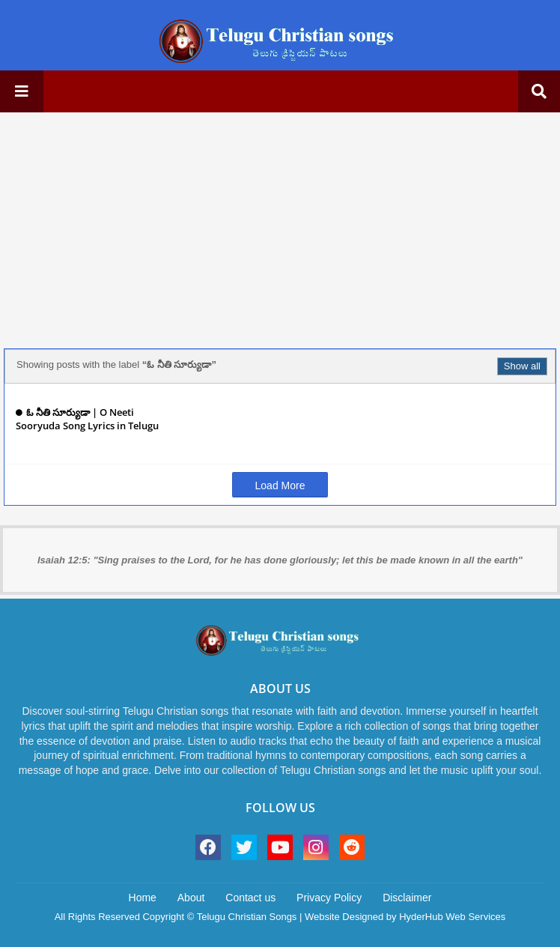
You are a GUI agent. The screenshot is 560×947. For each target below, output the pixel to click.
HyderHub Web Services (452, 917)
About (191, 898)
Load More (280, 485)
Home (143, 898)
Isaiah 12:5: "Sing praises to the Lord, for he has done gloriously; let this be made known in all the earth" (280, 560)
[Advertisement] (280, 229)
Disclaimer (407, 898)
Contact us (250, 898)
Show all (522, 366)
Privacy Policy (329, 898)
